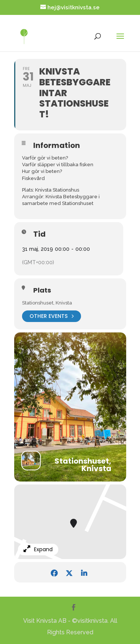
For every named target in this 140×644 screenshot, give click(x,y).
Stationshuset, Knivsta (47, 303)
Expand (38, 549)
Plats (42, 290)
